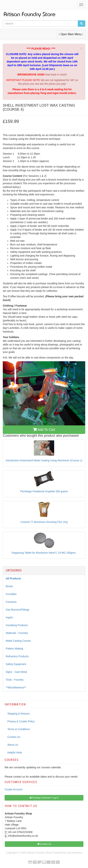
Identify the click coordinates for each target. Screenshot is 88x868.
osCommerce (74, 853)
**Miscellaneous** (16, 687)
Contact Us (14, 737)
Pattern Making (14, 649)
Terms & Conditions (19, 729)
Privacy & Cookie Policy (21, 721)
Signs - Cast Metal (16, 672)
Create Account (13, 789)
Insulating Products (17, 625)
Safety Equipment (16, 664)
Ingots (9, 617)
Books (9, 586)
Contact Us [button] (44, 844)
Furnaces (11, 602)
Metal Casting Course (18, 641)
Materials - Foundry (17, 633)
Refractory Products (17, 656)
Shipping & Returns (19, 714)
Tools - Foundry (15, 680)
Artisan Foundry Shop (39, 853)
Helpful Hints (15, 753)
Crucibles (11, 594)
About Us (13, 745)
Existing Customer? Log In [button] (44, 798)
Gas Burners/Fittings (18, 610)
